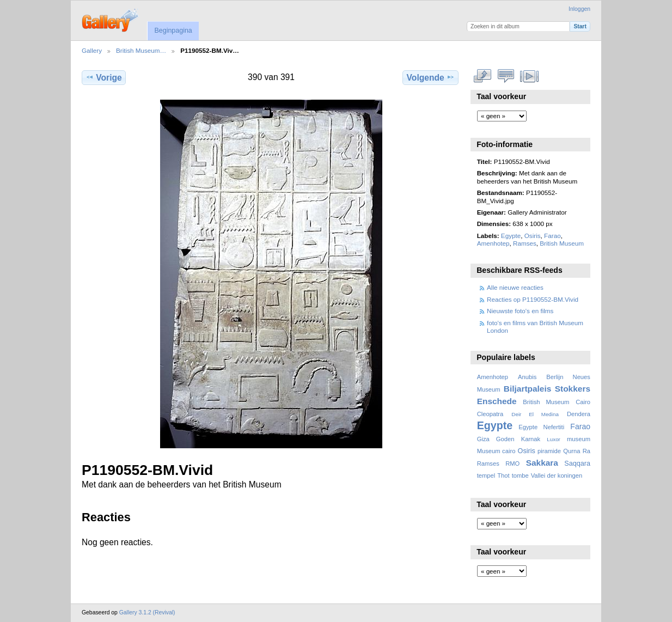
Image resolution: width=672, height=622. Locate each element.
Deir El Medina (535, 414)
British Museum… (141, 50)
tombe (520, 475)
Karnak (531, 439)
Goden (505, 439)
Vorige (103, 77)
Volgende (431, 77)
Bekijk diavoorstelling (530, 76)
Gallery (92, 50)
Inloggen (579, 9)
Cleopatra (490, 414)
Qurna (572, 451)
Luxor (554, 439)
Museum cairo (496, 451)
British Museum (562, 243)
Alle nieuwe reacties (515, 287)
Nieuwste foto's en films (520, 311)
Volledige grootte (483, 76)
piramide (549, 451)
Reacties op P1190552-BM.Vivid (533, 299)
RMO (512, 464)
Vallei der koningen (557, 475)
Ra (587, 451)
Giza (483, 439)
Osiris (533, 236)
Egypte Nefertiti (541, 427)
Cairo (583, 402)
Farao (552, 236)
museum (579, 439)
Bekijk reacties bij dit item (506, 76)
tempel (486, 475)
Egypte (511, 236)
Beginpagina (173, 31)
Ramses (525, 243)
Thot (503, 475)
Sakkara (542, 463)
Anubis (527, 377)
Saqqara (577, 464)
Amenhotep (493, 243)
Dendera (579, 414)
